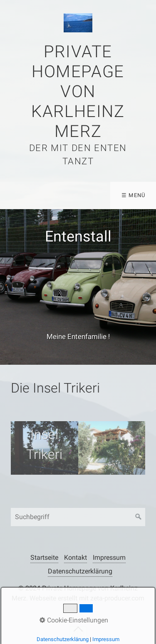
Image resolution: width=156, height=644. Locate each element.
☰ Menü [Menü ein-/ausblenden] (134, 195)
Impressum (109, 557)
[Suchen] (139, 517)
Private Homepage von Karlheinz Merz (78, 91)
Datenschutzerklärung (80, 571)
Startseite (44, 557)
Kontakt (76, 557)
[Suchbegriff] (78, 517)
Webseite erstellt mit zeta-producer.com (87, 598)
